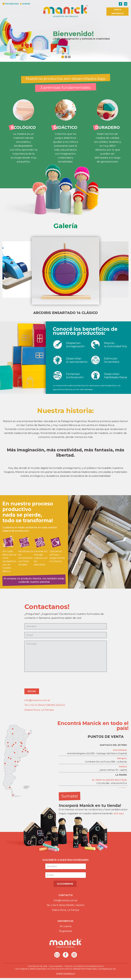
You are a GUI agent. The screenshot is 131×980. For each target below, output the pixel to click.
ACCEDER (26, 4)
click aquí (118, 815)
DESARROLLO (69, 975)
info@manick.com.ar (37, 702)
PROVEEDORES (12, 4)
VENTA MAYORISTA (118, 12)
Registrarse (65, 933)
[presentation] (49, 683)
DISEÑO (59, 975)
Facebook (66, 957)
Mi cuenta (66, 928)
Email (57, 957)
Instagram (74, 957)
